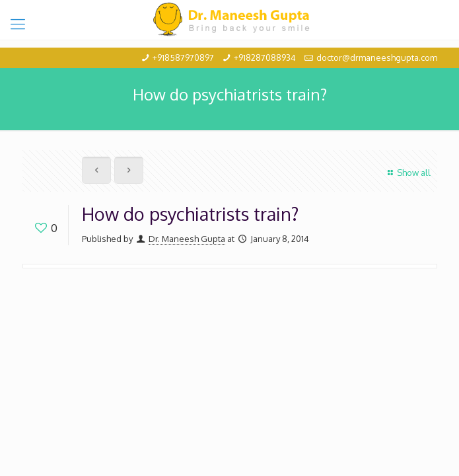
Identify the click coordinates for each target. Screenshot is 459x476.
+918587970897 (183, 58)
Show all (407, 173)
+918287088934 (265, 58)
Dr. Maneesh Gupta (187, 239)
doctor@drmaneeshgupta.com (377, 58)
